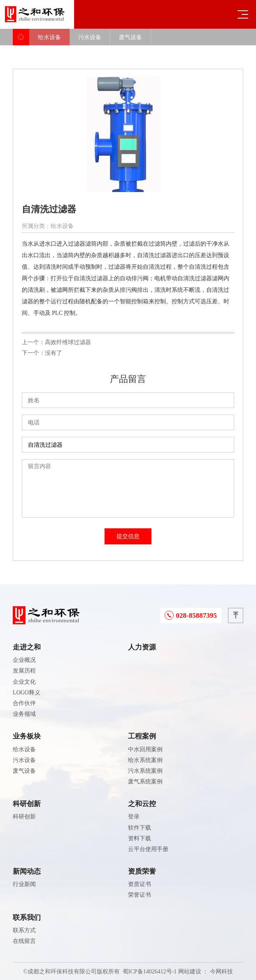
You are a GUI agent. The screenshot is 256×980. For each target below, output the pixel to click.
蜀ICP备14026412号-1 (150, 972)
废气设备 (130, 37)
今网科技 (221, 972)
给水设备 (49, 37)
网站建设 (190, 972)
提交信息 (128, 536)
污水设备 (90, 37)
